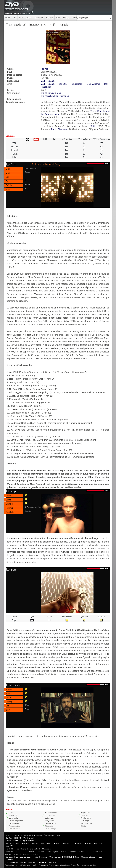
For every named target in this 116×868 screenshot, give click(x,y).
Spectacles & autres (52, 835)
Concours (50, 18)
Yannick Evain (20, 865)
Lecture (73, 852)
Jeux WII (88, 843)
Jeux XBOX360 (38, 843)
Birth (93, 126)
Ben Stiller (63, 84)
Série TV (28, 835)
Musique (19, 835)
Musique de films (27, 841)
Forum (75, 18)
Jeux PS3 (25, 843)
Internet (36, 854)
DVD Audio (29, 852)
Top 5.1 (64, 852)
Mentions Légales (88, 857)
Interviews (9, 852)
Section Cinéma (12, 841)
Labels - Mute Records (31, 168)
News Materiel (34, 849)
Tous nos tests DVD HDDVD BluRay (64, 857)
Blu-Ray (9, 838)
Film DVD (9, 835)
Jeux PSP (9, 846)
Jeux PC (57, 843)
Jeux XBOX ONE (12, 843)
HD (15, 18)
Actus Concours (40, 857)
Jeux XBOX (67, 843)
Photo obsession (55, 260)
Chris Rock (77, 84)
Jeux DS (97, 843)
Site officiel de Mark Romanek (55, 96)
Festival (16, 854)
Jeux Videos (39, 18)
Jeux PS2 (78, 843)
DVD (21, 18)
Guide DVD (84, 852)
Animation (38, 835)
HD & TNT (10, 849)
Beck (106, 84)
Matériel (66, 18)
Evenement (26, 854)
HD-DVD (18, 838)
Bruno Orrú (43, 865)
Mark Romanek (48, 81)
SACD (19, 852)
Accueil (8, 18)
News (58, 18)
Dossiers (40, 852)
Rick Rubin (46, 87)
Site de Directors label (51, 93)
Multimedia (46, 849)
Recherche (84, 18)
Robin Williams (93, 84)
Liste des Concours (24, 857)
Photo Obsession (60, 129)
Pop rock (45, 69)
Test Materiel (29, 838)
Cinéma (29, 18)
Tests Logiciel (52, 852)
